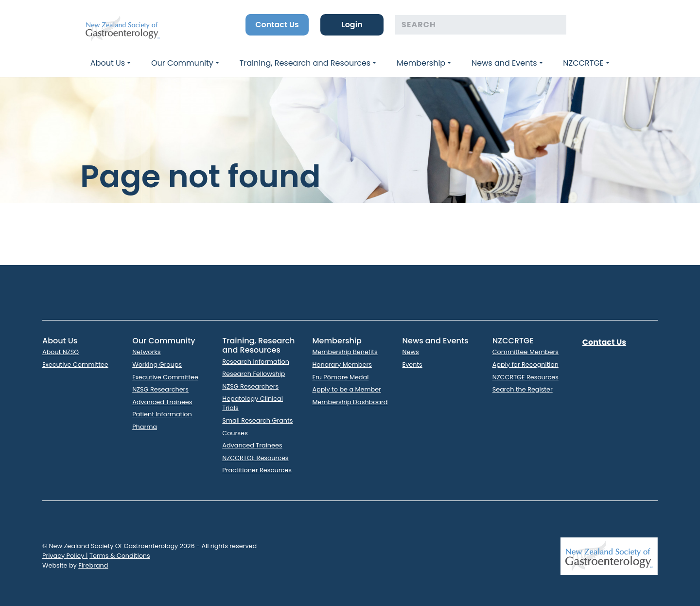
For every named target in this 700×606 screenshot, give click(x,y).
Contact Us (277, 25)
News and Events (504, 63)
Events (412, 365)
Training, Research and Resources (305, 63)
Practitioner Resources (257, 470)
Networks (146, 352)
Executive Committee (75, 365)
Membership (421, 63)
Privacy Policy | (65, 556)
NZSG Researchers (160, 389)
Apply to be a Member (347, 389)
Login (352, 25)
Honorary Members (342, 365)
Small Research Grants (257, 420)
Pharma (145, 427)
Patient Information (162, 414)
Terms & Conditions (120, 556)
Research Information (256, 362)
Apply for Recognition (525, 365)
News (411, 352)
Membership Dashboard (350, 402)
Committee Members (525, 352)
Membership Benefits (345, 352)
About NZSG (61, 352)
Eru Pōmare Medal (340, 377)
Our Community (182, 63)
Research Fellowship (254, 374)
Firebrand (93, 565)
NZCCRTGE (583, 63)
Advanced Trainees (162, 402)
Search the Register (523, 389)
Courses (235, 433)
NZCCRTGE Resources (255, 458)
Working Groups (157, 365)
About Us (108, 63)
